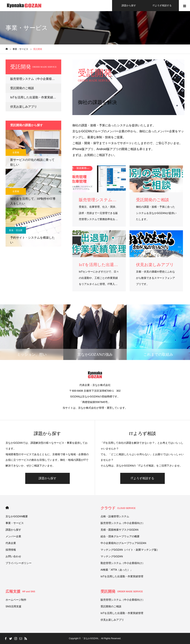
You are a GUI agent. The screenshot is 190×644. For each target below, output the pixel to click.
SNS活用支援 (13, 606)
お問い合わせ (13, 556)
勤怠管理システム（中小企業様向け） (123, 563)
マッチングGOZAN (112, 556)
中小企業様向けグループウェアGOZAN (123, 543)
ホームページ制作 (16, 600)
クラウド (118, 508)
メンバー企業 (13, 536)
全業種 (16, 152)
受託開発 (122, 591)
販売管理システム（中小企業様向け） (35, 79)
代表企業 (11, 543)
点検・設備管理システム (115, 516)
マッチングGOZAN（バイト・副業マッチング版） (130, 550)
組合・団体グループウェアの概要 (120, 536)
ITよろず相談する (142, 478)
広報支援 (20, 591)
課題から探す (47, 478)
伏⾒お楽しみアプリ (24, 107)
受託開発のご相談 (22, 88)
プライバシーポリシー (19, 563)
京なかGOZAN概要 (17, 516)
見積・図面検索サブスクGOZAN (119, 530)
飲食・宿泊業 (16, 230)
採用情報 (11, 550)
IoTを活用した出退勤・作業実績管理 (35, 97)
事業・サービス (15, 523)
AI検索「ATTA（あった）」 (117, 570)
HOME (7, 508)
